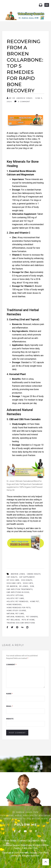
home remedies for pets (19, 608)
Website (10, 719)
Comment (11, 665)
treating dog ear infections (21, 623)
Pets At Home (28, 620)
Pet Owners (32, 617)
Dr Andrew (12, 586)
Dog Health (27, 580)
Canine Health (34, 574)
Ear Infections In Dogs (18, 592)
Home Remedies (14, 605)
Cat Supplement (27, 577)
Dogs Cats (28, 583)
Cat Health (12, 577)
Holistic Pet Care (15, 598)
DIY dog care (13, 580)
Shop (44, 841)
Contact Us (24, 841)
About (36, 841)
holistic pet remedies (17, 601)
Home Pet (35, 601)
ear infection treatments (20, 589)
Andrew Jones (18, 574)
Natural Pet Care (15, 614)
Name (9, 694)
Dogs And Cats (14, 583)
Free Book (10, 841)
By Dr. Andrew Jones (20, 98)
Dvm (32, 586)
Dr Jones (24, 586)
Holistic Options (15, 595)
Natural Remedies (16, 617)
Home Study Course (16, 611)
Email (9, 706)
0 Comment (22, 101)
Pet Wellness (13, 620)
